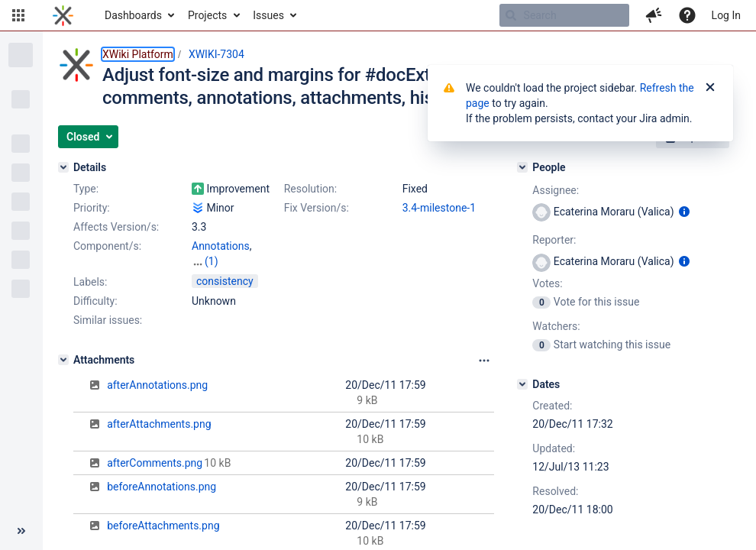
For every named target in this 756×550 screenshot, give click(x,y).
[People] (522, 167)
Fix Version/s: (317, 208)
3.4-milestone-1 (439, 208)
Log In (726, 15)
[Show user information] (684, 212)
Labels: (90, 282)
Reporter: (554, 240)
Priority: (92, 208)
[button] (18, 15)
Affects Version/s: (116, 227)
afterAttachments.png (159, 424)
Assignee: (556, 190)
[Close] (710, 88)
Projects (207, 15)
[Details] (63, 167)
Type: (86, 189)
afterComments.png (155, 463)
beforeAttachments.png (163, 526)
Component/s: (107, 246)
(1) (212, 261)
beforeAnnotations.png (162, 487)
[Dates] (522, 384)
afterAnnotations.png (157, 385)
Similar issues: (108, 320)
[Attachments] (63, 360)
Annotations (221, 246)
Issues (268, 15)
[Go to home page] (63, 15)
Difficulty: (95, 301)
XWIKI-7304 (216, 54)
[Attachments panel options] (484, 361)
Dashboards (133, 15)
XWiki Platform (138, 54)
